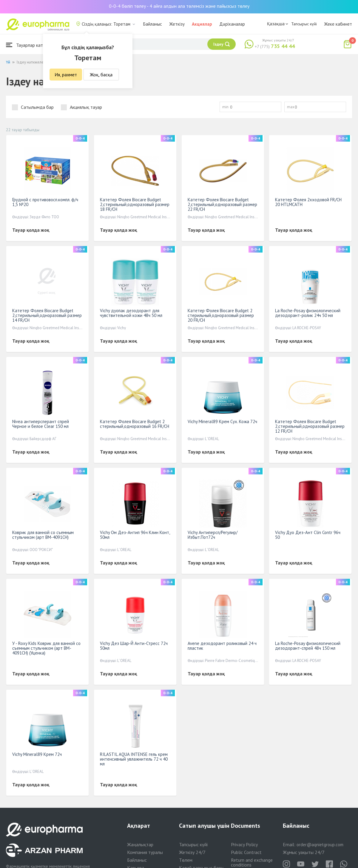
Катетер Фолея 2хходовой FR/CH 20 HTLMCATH (308, 202)
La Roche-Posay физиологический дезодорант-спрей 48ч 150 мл (308, 646)
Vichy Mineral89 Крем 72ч (37, 754)
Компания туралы (145, 852)
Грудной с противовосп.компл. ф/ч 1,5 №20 (45, 202)
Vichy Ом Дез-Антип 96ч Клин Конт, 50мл (135, 535)
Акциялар (202, 24)
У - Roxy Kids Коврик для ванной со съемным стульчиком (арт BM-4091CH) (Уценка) (46, 648)
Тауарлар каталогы (30, 45)
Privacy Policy (244, 844)
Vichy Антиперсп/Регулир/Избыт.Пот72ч (213, 535)
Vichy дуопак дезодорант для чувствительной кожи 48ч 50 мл (131, 313)
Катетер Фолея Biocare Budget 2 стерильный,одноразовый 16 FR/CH (135, 424)
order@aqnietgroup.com (320, 845)
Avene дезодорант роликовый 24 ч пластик (222, 646)
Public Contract (246, 852)
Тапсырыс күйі (304, 24)
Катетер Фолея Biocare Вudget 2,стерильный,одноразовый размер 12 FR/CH (310, 426)
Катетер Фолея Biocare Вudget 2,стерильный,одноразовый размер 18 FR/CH (135, 204)
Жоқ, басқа (101, 75)
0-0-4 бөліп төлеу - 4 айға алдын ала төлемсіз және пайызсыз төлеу (179, 6)
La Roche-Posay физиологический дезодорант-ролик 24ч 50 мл (308, 313)
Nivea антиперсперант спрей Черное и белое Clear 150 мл (41, 424)
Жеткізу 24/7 (192, 852)
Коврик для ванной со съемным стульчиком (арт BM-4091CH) (43, 535)
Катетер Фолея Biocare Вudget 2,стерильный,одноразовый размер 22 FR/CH (222, 204)
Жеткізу (177, 24)
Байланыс (153, 24)
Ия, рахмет (66, 75)
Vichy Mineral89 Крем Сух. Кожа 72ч (222, 421)
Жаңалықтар (140, 844)
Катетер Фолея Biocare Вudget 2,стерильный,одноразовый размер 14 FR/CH (47, 315)
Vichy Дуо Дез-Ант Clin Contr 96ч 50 (308, 535)
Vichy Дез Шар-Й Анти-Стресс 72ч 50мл (134, 646)
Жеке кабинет (338, 24)
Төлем (186, 860)
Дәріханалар (232, 24)
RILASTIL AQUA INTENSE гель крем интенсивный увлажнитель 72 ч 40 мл (134, 759)
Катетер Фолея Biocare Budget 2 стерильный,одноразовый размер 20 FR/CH (221, 315)
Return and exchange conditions (252, 862)
